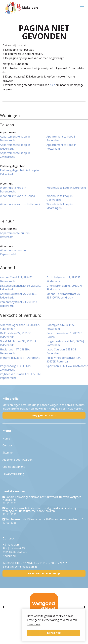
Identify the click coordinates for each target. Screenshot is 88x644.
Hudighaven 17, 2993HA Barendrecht (15, 351)
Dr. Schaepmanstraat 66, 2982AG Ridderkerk (20, 288)
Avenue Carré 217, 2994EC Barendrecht (16, 279)
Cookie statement (14, 467)
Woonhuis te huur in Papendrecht (13, 252)
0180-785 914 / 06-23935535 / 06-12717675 (42, 563)
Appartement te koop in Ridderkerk (15, 147)
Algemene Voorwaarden (18, 460)
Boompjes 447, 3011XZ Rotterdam (61, 327)
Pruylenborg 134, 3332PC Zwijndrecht (16, 368)
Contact (7, 445)
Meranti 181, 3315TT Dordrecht (20, 358)
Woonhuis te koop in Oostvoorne (60, 198)
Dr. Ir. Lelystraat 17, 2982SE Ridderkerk (63, 279)
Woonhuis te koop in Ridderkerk (20, 204)
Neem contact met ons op (44, 573)
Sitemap (8, 453)
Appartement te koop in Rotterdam (61, 147)
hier (52, 85)
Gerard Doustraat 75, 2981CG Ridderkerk (18, 296)
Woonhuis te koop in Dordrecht (66, 188)
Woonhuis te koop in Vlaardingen (60, 206)
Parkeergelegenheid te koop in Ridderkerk (19, 172)
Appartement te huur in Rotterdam (15, 235)
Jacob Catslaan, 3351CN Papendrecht (61, 351)
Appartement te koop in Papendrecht (61, 138)
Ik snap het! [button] (54, 633)
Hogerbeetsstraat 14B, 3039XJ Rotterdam (65, 343)
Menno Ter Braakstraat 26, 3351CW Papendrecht (64, 296)
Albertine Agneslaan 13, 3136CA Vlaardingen (20, 327)
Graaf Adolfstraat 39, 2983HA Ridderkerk (18, 343)
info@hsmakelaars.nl (24, 567)
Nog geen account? (44, 415)
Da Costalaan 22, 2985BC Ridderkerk (16, 335)
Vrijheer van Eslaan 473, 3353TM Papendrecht (20, 376)
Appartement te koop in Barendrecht (15, 138)
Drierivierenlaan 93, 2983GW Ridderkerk (64, 288)
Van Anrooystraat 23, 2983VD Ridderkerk (18, 304)
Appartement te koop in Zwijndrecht (15, 155)
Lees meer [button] (34, 624)
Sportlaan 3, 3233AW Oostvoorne (67, 366)
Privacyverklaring (13, 474)
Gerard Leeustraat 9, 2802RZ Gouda (64, 335)
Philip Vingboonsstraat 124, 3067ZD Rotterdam (64, 360)
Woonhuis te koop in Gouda (17, 196)
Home (6, 439)
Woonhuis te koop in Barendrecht (13, 190)
